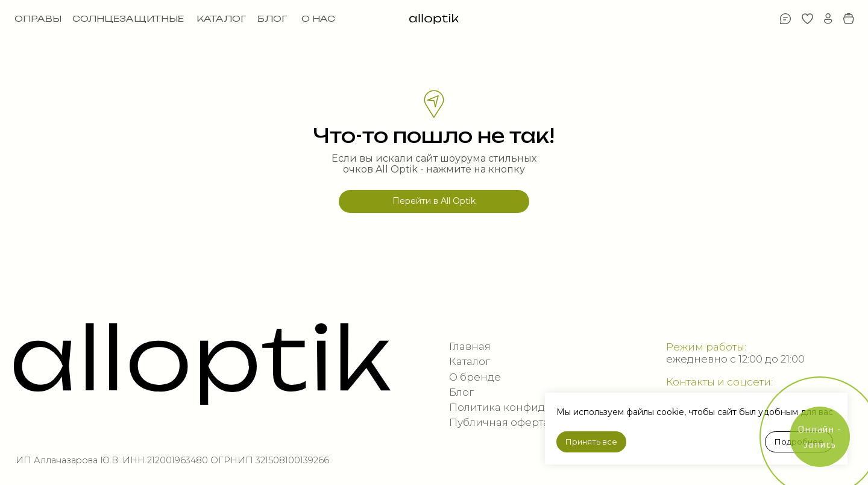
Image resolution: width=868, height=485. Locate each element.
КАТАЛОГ (221, 19)
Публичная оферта (499, 422)
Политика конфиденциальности (536, 407)
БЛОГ (272, 19)
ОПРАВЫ (38, 19)
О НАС (318, 19)
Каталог (470, 361)
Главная (470, 346)
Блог (461, 392)
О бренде (475, 377)
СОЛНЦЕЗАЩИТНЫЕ (128, 19)
